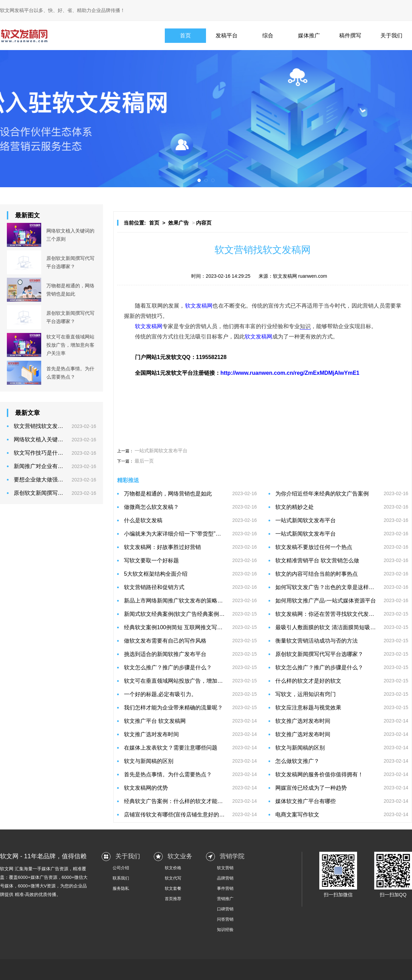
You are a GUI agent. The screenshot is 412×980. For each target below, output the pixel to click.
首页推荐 (173, 899)
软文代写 (173, 878)
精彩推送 (128, 480)
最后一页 (144, 461)
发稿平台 (227, 35)
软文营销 (225, 868)
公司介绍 (121, 868)
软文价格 (173, 868)
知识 (305, 326)
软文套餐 (173, 888)
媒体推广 (309, 35)
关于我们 (391, 35)
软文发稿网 (199, 306)
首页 (185, 35)
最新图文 (27, 215)
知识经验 (225, 930)
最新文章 (27, 413)
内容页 (204, 223)
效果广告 (179, 223)
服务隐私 (121, 888)
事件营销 (225, 888)
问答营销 (225, 919)
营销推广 (225, 899)
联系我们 (121, 878)
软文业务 (180, 856)
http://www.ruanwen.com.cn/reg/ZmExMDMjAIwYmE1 (290, 373)
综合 (268, 35)
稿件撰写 (350, 35)
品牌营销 (225, 878)
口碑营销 (225, 909)
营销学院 (232, 856)
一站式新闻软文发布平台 (161, 451)
